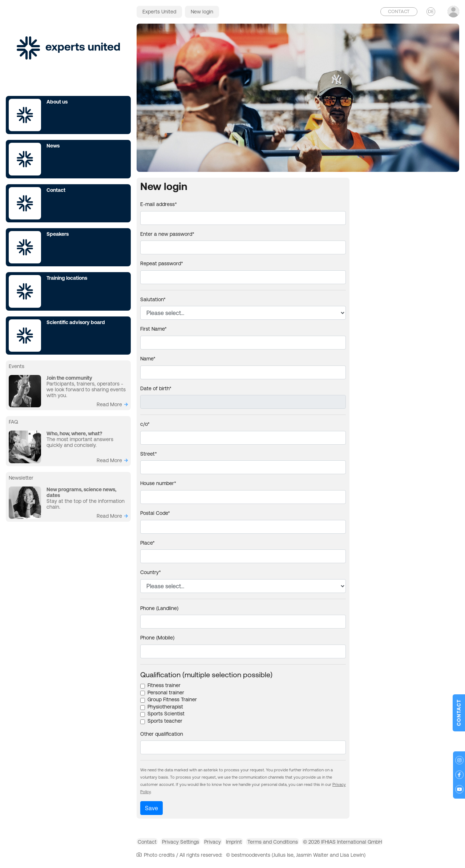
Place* (147, 543)
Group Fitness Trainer (172, 699)
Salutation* (153, 299)
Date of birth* (156, 388)
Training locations (67, 278)
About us (57, 102)
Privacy (236, 844)
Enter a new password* (167, 234)
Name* (148, 359)
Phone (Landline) (159, 608)
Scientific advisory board (76, 322)
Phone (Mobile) (157, 638)
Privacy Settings (194, 844)
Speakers (58, 234)
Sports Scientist (166, 714)
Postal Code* (155, 513)
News (53, 146)
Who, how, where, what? (74, 433)
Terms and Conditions (314, 844)
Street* (149, 454)
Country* (151, 572)
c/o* (145, 424)
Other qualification (162, 734)
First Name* (153, 329)
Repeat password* (162, 263)
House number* (158, 483)
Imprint (267, 844)
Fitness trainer (164, 685)
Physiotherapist (165, 707)
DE (431, 11)
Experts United (159, 12)
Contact (56, 190)
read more (109, 404)
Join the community (69, 378)
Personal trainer (166, 693)
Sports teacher (165, 721)
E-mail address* (159, 204)
